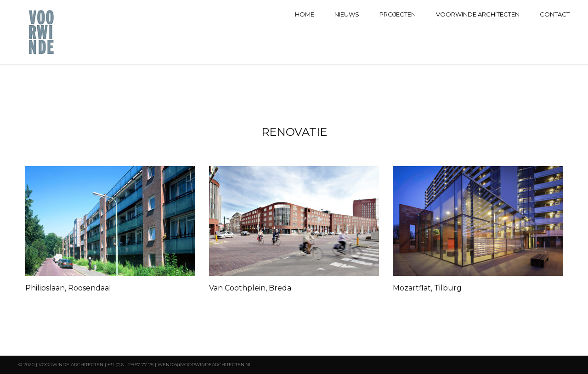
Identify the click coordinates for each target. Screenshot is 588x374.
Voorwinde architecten (478, 14)
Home (305, 14)
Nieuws (347, 14)
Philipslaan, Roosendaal (68, 288)
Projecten (398, 14)
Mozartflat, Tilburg (427, 288)
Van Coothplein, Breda (250, 288)
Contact (555, 14)
